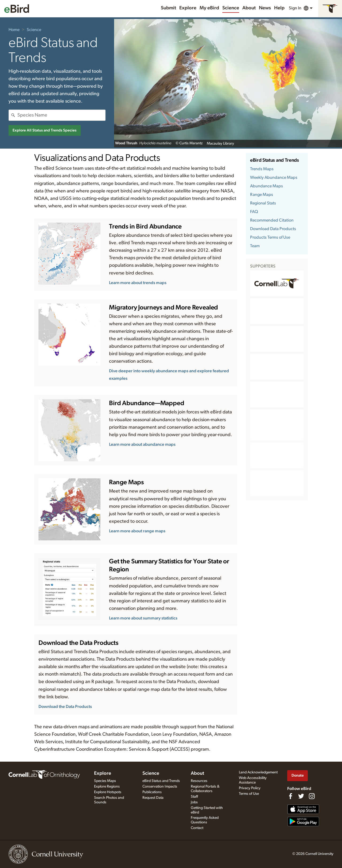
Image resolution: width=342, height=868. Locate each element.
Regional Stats (263, 203)
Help (279, 8)
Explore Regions (107, 786)
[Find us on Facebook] (290, 796)
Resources (199, 781)
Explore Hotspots (108, 792)
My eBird (209, 8)
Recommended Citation (272, 220)
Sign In (295, 8)
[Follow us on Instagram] (312, 796)
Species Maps (105, 781)
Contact (197, 828)
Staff (194, 797)
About (249, 8)
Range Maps (262, 195)
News (265, 8)
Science (231, 8)
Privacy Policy (250, 788)
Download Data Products (273, 229)
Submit (168, 8)
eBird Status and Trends (275, 160)
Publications (152, 792)
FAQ (254, 212)
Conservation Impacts (160, 786)
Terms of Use (249, 794)
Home (14, 30)
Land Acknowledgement (258, 772)
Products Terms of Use (270, 237)
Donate (298, 775)
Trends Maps (262, 169)
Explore (188, 8)
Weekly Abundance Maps (274, 177)
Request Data (153, 798)
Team (255, 246)
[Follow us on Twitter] (301, 796)
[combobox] (61, 115)
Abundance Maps (267, 186)
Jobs (194, 802)
